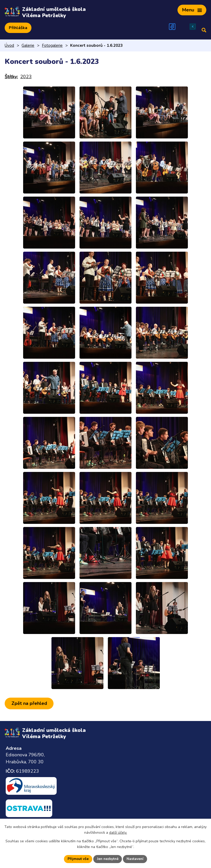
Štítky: (11, 76)
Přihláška (18, 27)
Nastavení (136, 859)
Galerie (28, 44)
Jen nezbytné (108, 859)
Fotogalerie (52, 44)
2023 (26, 76)
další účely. (118, 833)
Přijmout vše (77, 859)
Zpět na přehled (29, 702)
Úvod (9, 44)
